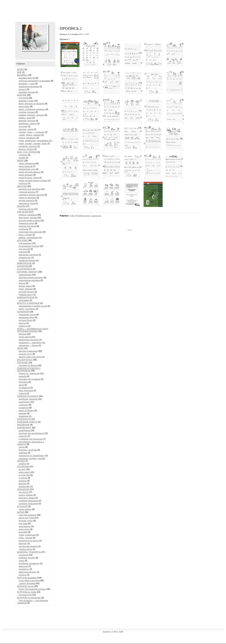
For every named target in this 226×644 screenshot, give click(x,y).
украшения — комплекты (30, 343)
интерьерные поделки (29, 246)
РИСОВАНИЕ (23, 425)
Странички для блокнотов (31, 439)
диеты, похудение (27, 309)
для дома (23, 126)
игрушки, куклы (26, 521)
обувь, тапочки (26, 538)
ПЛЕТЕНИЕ (22, 363)
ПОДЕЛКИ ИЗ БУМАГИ (28, 396)
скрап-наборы (25, 509)
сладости (23, 326)
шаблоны (23, 453)
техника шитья (26, 549)
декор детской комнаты (30, 172)
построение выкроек (28, 546)
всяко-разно (24, 472)
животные (23, 566)
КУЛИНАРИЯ (23, 312)
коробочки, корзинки (28, 399)
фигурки (22, 334)
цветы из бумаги (26, 411)
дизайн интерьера (27, 260)
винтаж (22, 283)
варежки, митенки (27, 121)
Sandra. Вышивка (27, 583)
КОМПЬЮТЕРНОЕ (26, 298)
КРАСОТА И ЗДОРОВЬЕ (28, 303)
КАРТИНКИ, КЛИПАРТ (27, 272)
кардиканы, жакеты (28, 124)
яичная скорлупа (27, 201)
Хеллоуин (23, 382)
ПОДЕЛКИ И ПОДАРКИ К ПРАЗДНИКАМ (29, 369)
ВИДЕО (21, 69)
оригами (23, 413)
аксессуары (24, 106)
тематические (25, 275)
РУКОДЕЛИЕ (23, 467)
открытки (23, 436)
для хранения (25, 243)
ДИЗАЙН (21, 206)
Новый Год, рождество (29, 373)
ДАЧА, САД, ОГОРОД (27, 152)
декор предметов (27, 164)
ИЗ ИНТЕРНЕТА (25, 269)
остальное (24, 229)
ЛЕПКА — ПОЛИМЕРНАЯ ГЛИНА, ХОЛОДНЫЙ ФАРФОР (33, 330)
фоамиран (24, 416)
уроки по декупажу (27, 198)
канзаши (23, 481)
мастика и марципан (28, 351)
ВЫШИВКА (22, 75)
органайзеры (25, 526)
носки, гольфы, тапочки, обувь (33, 144)
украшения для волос (29, 340)
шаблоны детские (27, 558)
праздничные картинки (29, 280)
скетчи (22, 447)
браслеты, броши (27, 498)
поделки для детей (27, 226)
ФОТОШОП (22, 506)
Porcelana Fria (25, 595)
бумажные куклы (27, 223)
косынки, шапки (26, 129)
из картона (24, 408)
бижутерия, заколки (28, 218)
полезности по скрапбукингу (32, 456)
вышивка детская (27, 92)
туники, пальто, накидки (30, 135)
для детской (24, 249)
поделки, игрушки (27, 112)
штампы (22, 464)
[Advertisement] (113, 10)
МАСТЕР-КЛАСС (25, 360)
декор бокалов (26, 166)
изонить (22, 89)
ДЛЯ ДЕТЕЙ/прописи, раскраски (85, 216)
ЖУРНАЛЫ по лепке (27, 592)
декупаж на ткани (27, 203)
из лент (22, 469)
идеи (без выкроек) (28, 515)
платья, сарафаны (27, 138)
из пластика (24, 475)
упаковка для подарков (30, 379)
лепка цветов (25, 337)
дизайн (22, 158)
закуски (22, 323)
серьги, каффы (26, 495)
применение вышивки (29, 87)
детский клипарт (26, 292)
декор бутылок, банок (29, 178)
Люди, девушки (26, 289)
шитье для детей (27, 518)
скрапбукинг (24, 402)
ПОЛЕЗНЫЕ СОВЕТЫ (27, 422)
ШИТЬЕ (21, 512)
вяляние (23, 484)
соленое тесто (25, 354)
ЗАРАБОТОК (23, 266)
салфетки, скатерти (28, 146)
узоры (21, 561)
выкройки (23, 532)
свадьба (22, 376)
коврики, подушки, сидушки (31, 115)
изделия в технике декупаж (31, 195)
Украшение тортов (27, 315)
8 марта (22, 393)
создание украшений (28, 504)
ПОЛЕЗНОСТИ (24, 419)
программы (24, 300)
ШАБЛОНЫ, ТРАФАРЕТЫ (29, 552)
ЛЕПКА (20, 348)
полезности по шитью (29, 541)
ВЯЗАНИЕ (22, 95)
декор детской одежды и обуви (33, 181)
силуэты (23, 575)
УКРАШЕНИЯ (23, 489)
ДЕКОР (20, 161)
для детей (23, 98)
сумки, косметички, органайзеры (34, 141)
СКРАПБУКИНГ (24, 428)
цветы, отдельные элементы (32, 109)
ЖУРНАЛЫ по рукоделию (29, 598)
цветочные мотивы (28, 572)
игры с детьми (25, 235)
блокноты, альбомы (28, 450)
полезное (23, 155)
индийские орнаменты (29, 563)
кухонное (23, 252)
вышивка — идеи (27, 84)
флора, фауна (25, 286)
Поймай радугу (26, 295)
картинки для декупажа (30, 189)
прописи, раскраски (28, 215)
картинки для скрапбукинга (31, 433)
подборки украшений (28, 501)
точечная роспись (27, 192)
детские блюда (26, 320)
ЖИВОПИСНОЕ (25, 263)
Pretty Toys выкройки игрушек (32, 589)
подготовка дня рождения (31, 232)
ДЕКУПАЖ (22, 186)
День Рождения (26, 391)
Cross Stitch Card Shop (29, 581)
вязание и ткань (26, 101)
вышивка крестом (27, 78)
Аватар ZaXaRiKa (35, 37)
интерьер (23, 183)
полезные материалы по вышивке (35, 81)
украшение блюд (27, 317)
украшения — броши (28, 345)
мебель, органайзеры (29, 238)
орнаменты (24, 569)
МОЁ (19, 72)
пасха (21, 385)
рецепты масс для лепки (30, 357)
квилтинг (23, 544)
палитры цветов (26, 209)
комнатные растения (28, 255)
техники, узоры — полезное (32, 132)
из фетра (23, 478)
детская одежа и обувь (29, 221)
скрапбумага (25, 431)
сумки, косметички (27, 535)
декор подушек (26, 175)
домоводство (25, 258)
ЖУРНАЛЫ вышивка (27, 578)
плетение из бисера (28, 365)
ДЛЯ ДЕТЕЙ (23, 212)
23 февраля (24, 388)
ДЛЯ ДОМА (22, 240)
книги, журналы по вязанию (32, 104)
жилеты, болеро (26, 149)
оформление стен (27, 169)
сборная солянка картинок (31, 278)
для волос (23, 492)
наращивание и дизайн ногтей (33, 306)
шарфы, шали (25, 118)
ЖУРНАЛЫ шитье (26, 586)
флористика (24, 487)
